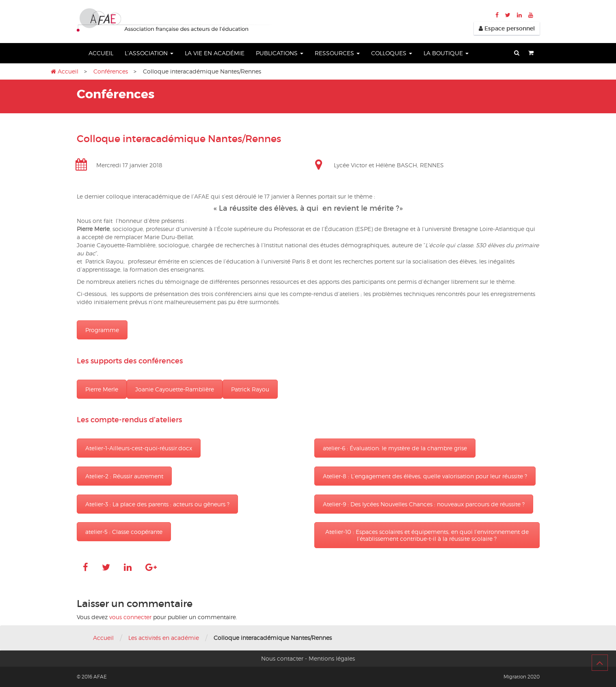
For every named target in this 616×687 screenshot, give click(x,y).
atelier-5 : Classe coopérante (124, 532)
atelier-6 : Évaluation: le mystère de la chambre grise (395, 448)
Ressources (337, 53)
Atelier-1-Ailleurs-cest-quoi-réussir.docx (139, 448)
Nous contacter (282, 658)
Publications (280, 53)
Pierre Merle (102, 389)
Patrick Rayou (250, 389)
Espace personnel (507, 28)
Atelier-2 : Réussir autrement (124, 476)
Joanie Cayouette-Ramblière (175, 389)
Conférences (111, 71)
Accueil (101, 53)
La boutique (446, 53)
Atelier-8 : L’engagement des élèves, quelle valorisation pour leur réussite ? (425, 476)
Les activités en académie (164, 638)
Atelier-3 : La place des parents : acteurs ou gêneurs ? (157, 504)
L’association (149, 53)
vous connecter (130, 617)
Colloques (392, 53)
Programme (102, 330)
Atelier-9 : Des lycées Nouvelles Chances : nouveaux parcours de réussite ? (424, 504)
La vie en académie (215, 53)
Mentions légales (332, 658)
